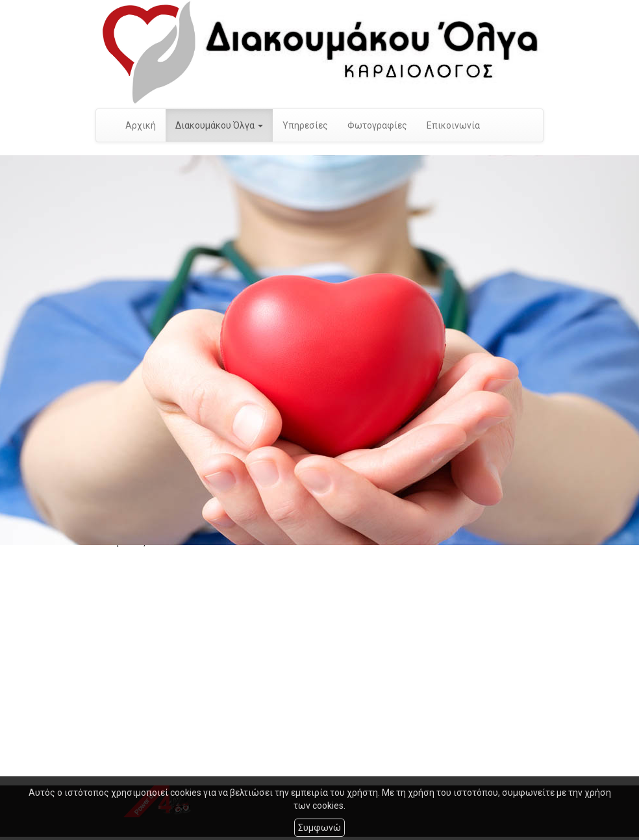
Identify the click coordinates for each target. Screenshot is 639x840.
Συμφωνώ (319, 828)
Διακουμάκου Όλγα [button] (219, 125)
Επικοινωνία (453, 125)
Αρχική (141, 125)
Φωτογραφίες (377, 125)
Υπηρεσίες (305, 125)
